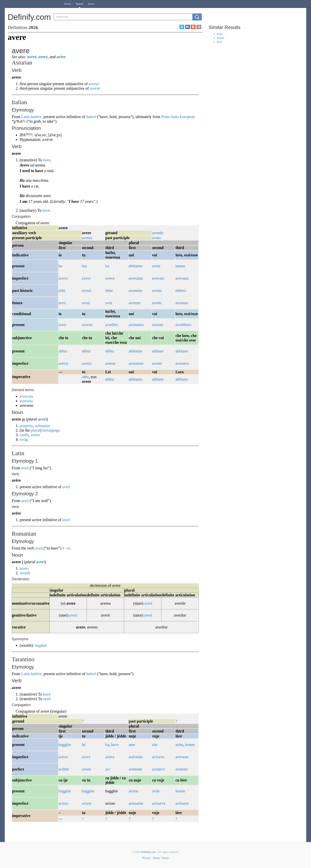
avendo (158, 233)
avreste (158, 325)
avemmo (136, 291)
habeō (91, 117)
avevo (63, 278)
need (47, 699)
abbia (63, 351)
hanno (180, 266)
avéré (32, 57)
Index (91, 4)
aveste (157, 291)
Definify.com (148, 852)
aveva (110, 278)
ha (107, 266)
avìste (87, 769)
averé (43, 57)
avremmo (136, 325)
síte (155, 745)
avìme (134, 791)
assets (35, 435)
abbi (85, 377)
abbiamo (136, 266)
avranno (182, 303)
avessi (63, 363)
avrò (62, 303)
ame (132, 745)
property (26, 426)
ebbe (109, 291)
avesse (110, 363)
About (156, 858)
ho (60, 266)
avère (61, 57)
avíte (179, 745)
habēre (36, 117)
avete (156, 266)
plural (36, 430)
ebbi (62, 291)
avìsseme (136, 803)
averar (94, 84)
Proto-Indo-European (178, 117)
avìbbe (64, 769)
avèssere (182, 803)
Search (80, 4)
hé (84, 745)
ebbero (181, 291)
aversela (26, 401)
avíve (86, 757)
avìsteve (159, 769)
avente (87, 238)
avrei (62, 325)
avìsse (63, 803)
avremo (135, 303)
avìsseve (159, 803)
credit (24, 435)
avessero (182, 363)
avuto (156, 238)
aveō (25, 468)
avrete (157, 303)
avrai (86, 303)
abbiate (158, 351)
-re (68, 548)
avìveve (158, 757)
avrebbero (183, 325)
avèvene (182, 757)
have (47, 160)
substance (42, 426)
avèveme (136, 757)
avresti (87, 325)
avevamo (136, 278)
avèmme (135, 769)
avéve (63, 757)
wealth (25, 573)
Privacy (147, 858)
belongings (51, 430)
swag (24, 439)
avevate (158, 278)
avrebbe (112, 325)
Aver (219, 42)
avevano (182, 278)
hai (84, 266)
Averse (220, 38)
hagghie (65, 745)
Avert (220, 34)
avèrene (181, 769)
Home (68, 4)
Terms (165, 858)
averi (42, 419)
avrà (109, 303)
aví (108, 769)
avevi (86, 278)
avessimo (136, 363)
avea (39, 548)
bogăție (41, 645)
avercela (26, 396)
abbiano (182, 351)
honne (190, 745)
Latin (25, 117)
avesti (87, 291)
